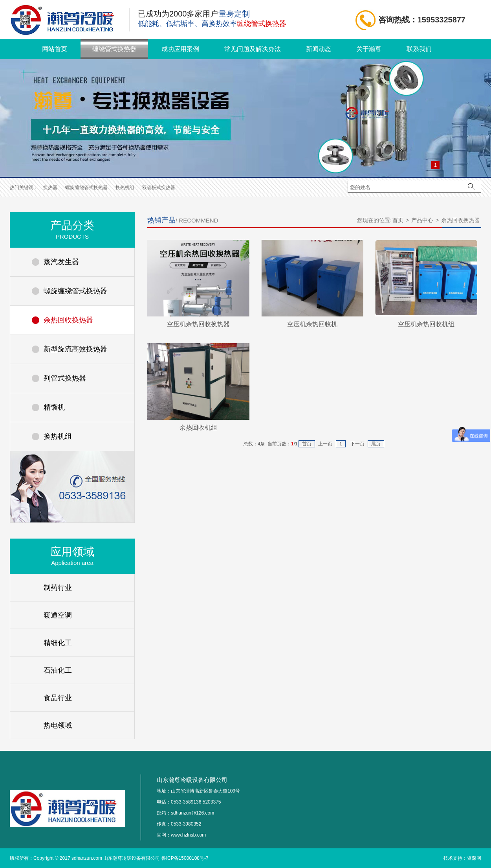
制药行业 (58, 588)
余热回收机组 (198, 428)
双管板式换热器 (159, 188)
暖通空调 (58, 615)
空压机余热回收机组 (426, 324)
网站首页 (55, 49)
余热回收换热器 (68, 320)
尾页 (376, 444)
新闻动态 (319, 49)
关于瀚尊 (369, 49)
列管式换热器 (65, 378)
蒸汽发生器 (61, 262)
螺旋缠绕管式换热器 (86, 188)
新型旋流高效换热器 (75, 349)
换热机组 (125, 188)
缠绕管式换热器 (114, 49)
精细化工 (58, 643)
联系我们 (419, 49)
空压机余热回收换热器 (198, 324)
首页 (398, 220)
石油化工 (58, 670)
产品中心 (422, 220)
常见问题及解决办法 (253, 49)
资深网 (474, 858)
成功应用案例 (180, 49)
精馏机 (54, 407)
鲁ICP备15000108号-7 (185, 858)
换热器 (50, 188)
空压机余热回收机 (312, 324)
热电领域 (58, 725)
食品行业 (58, 698)
